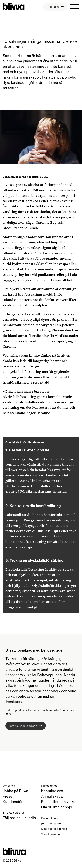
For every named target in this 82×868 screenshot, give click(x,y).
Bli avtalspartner (13, 812)
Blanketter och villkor (59, 802)
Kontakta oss (52, 791)
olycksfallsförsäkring (24, 372)
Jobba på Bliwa (15, 791)
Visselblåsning (50, 834)
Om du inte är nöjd (57, 807)
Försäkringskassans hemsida (43, 491)
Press (7, 796)
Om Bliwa (9, 786)
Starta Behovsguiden (24, 726)
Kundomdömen (16, 802)
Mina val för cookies (54, 829)
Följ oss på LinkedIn (19, 818)
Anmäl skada (52, 796)
